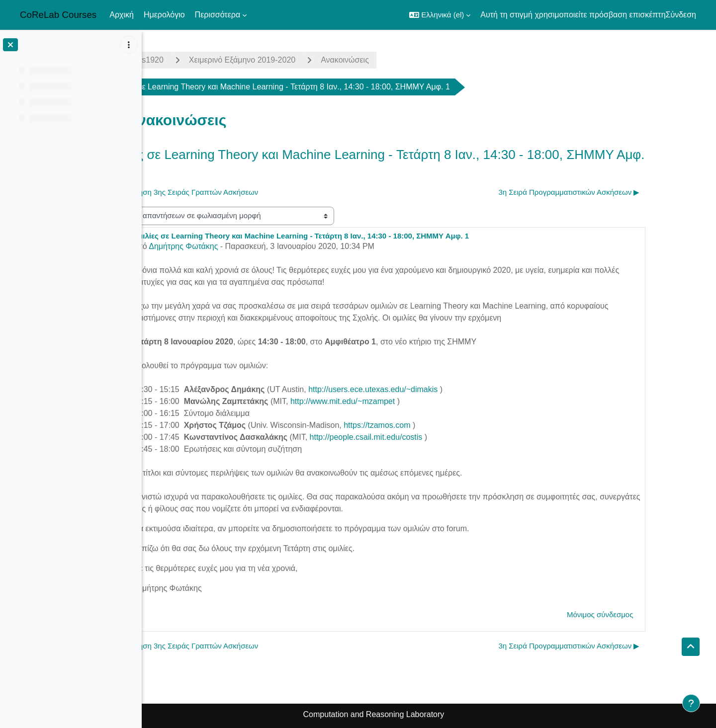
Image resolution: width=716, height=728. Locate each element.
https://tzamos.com (432, 425)
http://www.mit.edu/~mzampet (398, 401)
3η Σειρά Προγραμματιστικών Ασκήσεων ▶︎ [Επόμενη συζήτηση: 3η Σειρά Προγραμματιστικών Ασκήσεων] (625, 192)
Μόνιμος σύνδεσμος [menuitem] (655, 614)
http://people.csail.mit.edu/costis (421, 437)
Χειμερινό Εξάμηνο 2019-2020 (297, 60)
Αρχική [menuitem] (122, 15)
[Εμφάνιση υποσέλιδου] (691, 703)
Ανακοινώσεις (400, 60)
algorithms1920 (192, 60)
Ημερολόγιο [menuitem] (164, 15)
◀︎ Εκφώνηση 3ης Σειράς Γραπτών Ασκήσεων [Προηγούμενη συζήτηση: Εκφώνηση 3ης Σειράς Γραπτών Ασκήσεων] (238, 192)
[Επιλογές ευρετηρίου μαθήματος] (129, 45)
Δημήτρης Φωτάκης (238, 246)
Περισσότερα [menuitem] (218, 15)
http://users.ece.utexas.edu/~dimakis (428, 389)
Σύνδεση (681, 15)
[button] (440, 15)
